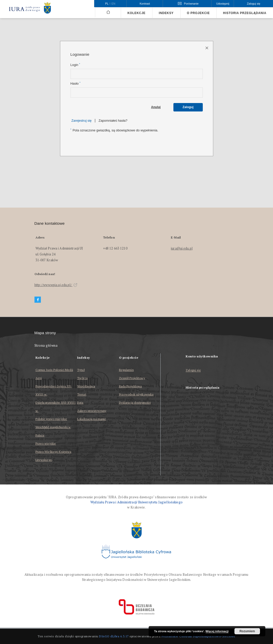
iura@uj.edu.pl (182, 248)
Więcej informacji (217, 631)
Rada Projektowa (130, 386)
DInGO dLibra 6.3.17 (114, 636)
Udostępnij (223, 4)
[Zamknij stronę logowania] (207, 48)
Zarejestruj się (82, 121)
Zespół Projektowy (132, 378)
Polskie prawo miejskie (51, 419)
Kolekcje (136, 13)
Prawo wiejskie (46, 443)
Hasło (75, 83)
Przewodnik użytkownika (136, 394)
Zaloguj (188, 107)
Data (80, 403)
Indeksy (166, 13)
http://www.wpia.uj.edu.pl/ (56, 285)
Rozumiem (247, 631)
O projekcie (198, 13)
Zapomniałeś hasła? (113, 121)
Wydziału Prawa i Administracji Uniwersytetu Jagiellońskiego (137, 502)
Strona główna (46, 346)
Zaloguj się (193, 370)
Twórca (82, 378)
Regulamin (126, 370)
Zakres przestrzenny (92, 411)
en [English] (114, 4)
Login (75, 65)
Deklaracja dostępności (135, 403)
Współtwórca (86, 386)
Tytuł (81, 370)
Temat (82, 394)
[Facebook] (38, 300)
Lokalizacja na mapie (92, 419)
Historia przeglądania (245, 13)
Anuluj (156, 107)
